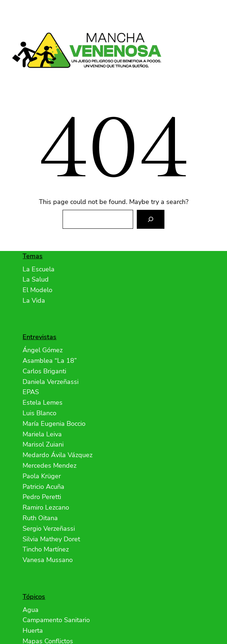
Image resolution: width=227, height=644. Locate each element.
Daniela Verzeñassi (51, 382)
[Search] (151, 219)
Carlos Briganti (44, 371)
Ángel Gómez (43, 350)
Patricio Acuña (43, 487)
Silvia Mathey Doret (51, 539)
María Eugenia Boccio (54, 424)
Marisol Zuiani (43, 444)
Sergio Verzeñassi (49, 529)
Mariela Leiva (42, 434)
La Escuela (39, 269)
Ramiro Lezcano (46, 507)
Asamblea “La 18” (50, 361)
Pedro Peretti (42, 497)
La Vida (34, 301)
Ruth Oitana (40, 518)
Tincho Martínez (46, 549)
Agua (31, 610)
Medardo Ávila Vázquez (57, 455)
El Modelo (37, 290)
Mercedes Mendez (49, 466)
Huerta (33, 631)
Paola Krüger (42, 476)
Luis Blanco (39, 413)
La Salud (36, 279)
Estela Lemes (43, 402)
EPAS (31, 392)
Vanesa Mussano (48, 560)
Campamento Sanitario (56, 620)
